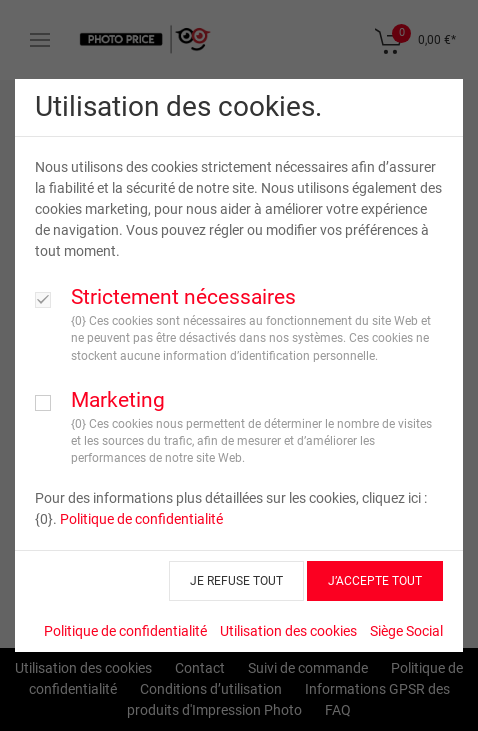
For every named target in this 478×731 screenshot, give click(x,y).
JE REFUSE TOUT (236, 581)
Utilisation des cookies (288, 631)
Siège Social (406, 631)
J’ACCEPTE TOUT (375, 581)
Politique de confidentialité (141, 519)
